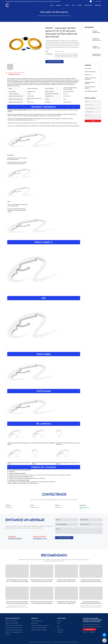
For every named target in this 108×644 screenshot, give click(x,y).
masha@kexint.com (34, 507)
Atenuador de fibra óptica (64, 16)
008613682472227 (85, 508)
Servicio (67, 5)
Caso (58, 625)
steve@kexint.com (40, 539)
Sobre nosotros (88, 5)
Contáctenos (98, 5)
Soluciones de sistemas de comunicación (90, 79)
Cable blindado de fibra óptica (91, 91)
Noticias (80, 5)
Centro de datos (88, 68)
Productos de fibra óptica (53, 16)
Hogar (52, 5)
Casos (73, 5)
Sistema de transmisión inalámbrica (90, 83)
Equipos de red (88, 75)
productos (58, 5)
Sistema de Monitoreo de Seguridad (90, 87)
